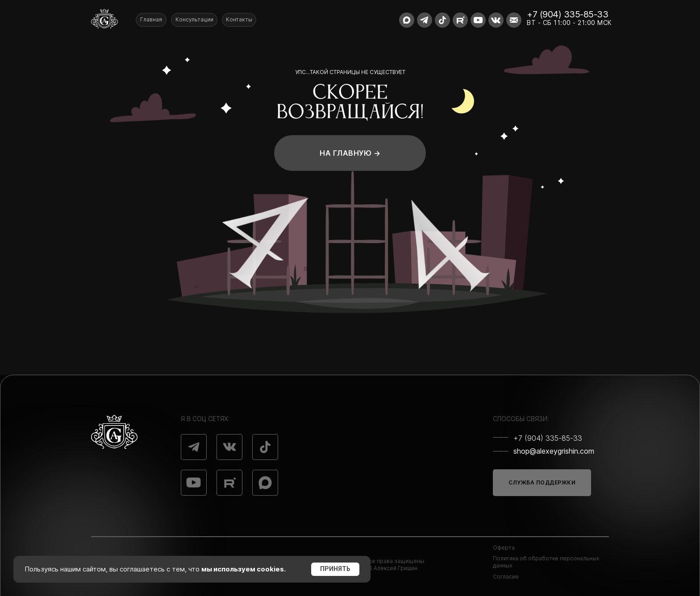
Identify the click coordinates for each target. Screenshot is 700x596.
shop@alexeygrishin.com (554, 451)
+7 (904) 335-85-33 (567, 14)
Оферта (504, 548)
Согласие (506, 577)
